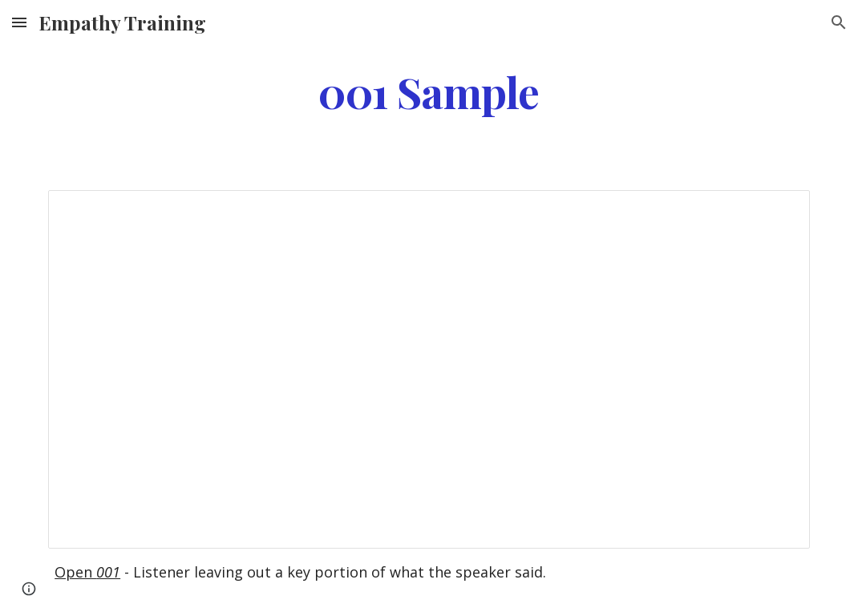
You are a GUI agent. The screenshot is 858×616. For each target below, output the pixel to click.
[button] (19, 22)
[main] (429, 91)
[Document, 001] (429, 369)
